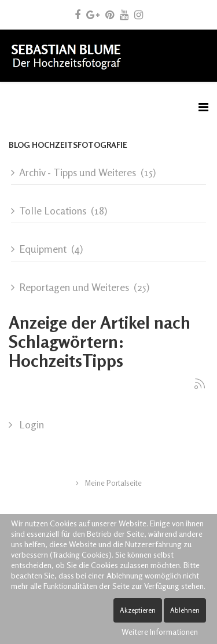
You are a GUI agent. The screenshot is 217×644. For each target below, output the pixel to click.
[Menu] (203, 107)
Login (30, 424)
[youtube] (124, 14)
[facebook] (78, 14)
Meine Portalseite (113, 483)
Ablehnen (185, 610)
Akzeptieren (138, 610)
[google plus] (93, 14)
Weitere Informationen (160, 632)
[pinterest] (110, 14)
